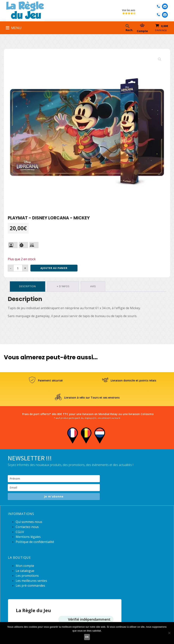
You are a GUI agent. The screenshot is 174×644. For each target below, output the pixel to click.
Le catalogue (25, 571)
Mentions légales (28, 537)
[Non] (169, 633)
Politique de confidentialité (35, 542)
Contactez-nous (27, 527)
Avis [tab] (93, 286)
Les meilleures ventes (31, 581)
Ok (87, 637)
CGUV (20, 532)
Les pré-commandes (30, 586)
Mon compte (25, 566)
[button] (160, 59)
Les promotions (27, 576)
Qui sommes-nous (29, 522)
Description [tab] (28, 286)
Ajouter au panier (54, 268)
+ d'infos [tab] (63, 286)
